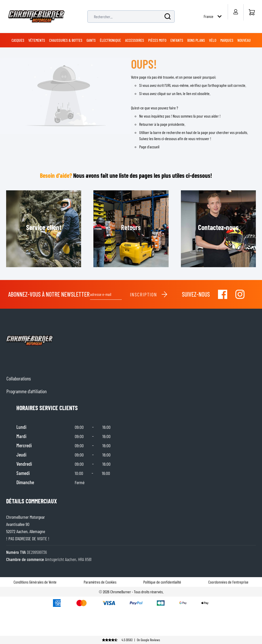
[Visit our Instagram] (240, 294)
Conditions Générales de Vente (35, 582)
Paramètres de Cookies (100, 582)
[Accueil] (252, 12)
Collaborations (19, 378)
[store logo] (36, 16)
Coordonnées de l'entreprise (228, 582)
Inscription (149, 294)
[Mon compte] (236, 12)
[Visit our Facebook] (223, 294)
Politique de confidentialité (162, 582)
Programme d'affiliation (26, 391)
